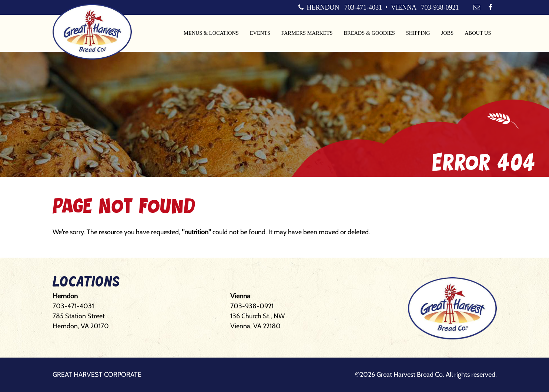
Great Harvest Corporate (97, 375)
